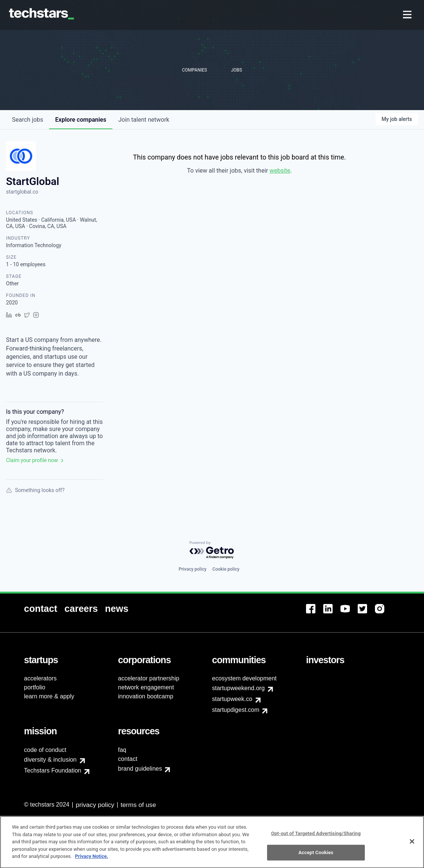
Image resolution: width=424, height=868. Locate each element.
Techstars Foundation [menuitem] (53, 770)
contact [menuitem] (128, 759)
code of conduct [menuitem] (45, 750)
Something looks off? (35, 490)
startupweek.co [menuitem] (232, 699)
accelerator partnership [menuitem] (149, 678)
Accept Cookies (316, 855)
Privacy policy (193, 569)
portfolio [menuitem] (35, 687)
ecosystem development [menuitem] (244, 678)
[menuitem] (408, 15)
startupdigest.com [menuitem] (236, 710)
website (280, 171)
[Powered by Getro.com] (212, 550)
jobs (28, 120)
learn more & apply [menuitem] (49, 696)
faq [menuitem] (122, 750)
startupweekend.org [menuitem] (238, 688)
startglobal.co (22, 192)
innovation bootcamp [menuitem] (146, 696)
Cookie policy (226, 569)
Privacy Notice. (92, 859)
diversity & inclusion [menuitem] (50, 760)
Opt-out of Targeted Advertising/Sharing (316, 836)
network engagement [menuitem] (146, 687)
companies (81, 120)
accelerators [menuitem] (40, 678)
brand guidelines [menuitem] (140, 769)
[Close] (412, 844)
